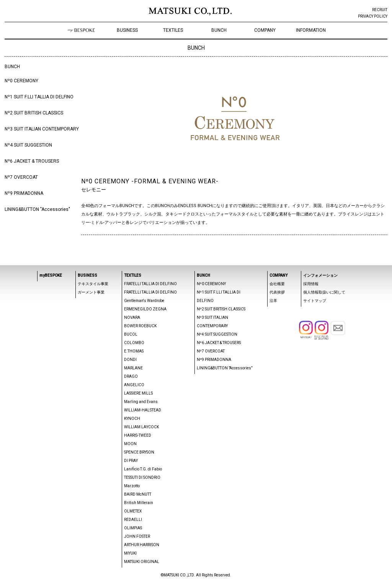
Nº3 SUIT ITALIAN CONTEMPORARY (42, 129)
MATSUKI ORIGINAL (142, 562)
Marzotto (132, 486)
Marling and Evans (141, 402)
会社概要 (277, 284)
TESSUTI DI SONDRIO (142, 477)
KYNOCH (132, 419)
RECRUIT (380, 10)
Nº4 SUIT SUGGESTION (28, 145)
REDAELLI (133, 520)
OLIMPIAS (133, 528)
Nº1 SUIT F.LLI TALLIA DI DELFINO (39, 97)
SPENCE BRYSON (139, 452)
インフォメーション (320, 275)
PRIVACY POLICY (373, 16)
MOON (130, 444)
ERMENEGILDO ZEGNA (145, 309)
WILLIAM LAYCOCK (141, 427)
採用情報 (311, 284)
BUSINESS (127, 30)
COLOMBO (134, 343)
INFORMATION (311, 30)
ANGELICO (134, 385)
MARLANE (133, 368)
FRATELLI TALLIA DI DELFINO (150, 284)
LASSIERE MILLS (138, 393)
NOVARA (132, 317)
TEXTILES (173, 30)
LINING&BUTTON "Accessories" (37, 209)
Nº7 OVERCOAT (21, 177)
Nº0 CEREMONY (21, 81)
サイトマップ (315, 301)
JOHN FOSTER (137, 536)
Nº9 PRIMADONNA (24, 193)
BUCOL (131, 334)
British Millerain (139, 503)
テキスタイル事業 (93, 284)
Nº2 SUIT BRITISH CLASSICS (34, 113)
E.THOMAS (134, 351)
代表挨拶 (277, 292)
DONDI (130, 360)
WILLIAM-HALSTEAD (143, 410)
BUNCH (219, 30)
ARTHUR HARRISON (142, 545)
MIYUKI (130, 553)
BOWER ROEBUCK (140, 326)
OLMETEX (133, 511)
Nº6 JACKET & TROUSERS (32, 161)
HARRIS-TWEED (138, 435)
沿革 (273, 301)
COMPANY (265, 30)
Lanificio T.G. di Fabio (143, 469)
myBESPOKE (51, 275)
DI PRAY (131, 461)
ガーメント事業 (91, 292)
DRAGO (131, 376)
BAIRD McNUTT (138, 494)
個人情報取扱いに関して (324, 292)
